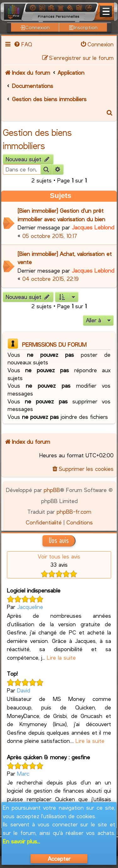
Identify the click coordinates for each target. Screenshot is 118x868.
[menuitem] (23, 44)
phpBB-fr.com (74, 512)
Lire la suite (61, 657)
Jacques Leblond (93, 227)
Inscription (83, 27)
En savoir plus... (21, 841)
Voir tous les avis (59, 556)
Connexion (35, 27)
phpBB (52, 490)
